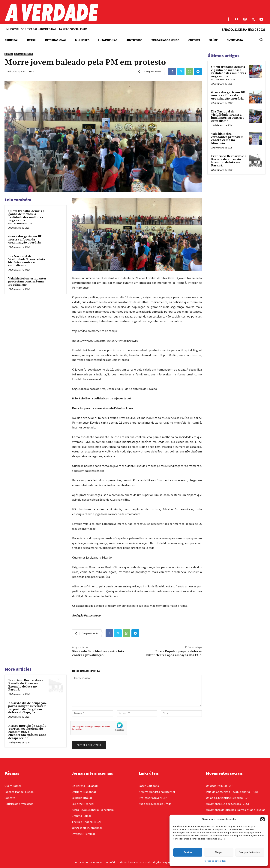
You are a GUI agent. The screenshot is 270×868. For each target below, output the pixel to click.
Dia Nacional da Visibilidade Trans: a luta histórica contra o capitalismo (27, 261)
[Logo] (101, 12)
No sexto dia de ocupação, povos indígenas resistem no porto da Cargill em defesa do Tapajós (27, 708)
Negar (219, 852)
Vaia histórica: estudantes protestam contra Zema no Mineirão (27, 282)
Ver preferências (250, 852)
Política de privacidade (215, 861)
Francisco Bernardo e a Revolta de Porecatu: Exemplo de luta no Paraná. (26, 685)
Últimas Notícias (23, 54)
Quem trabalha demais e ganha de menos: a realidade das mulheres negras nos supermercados (26, 217)
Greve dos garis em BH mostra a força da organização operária (25, 240)
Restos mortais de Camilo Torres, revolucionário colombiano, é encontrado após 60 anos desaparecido (27, 732)
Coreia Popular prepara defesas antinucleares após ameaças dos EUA (174, 653)
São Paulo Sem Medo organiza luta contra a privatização (98, 653)
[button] (262, 819)
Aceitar (188, 852)
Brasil (9, 54)
